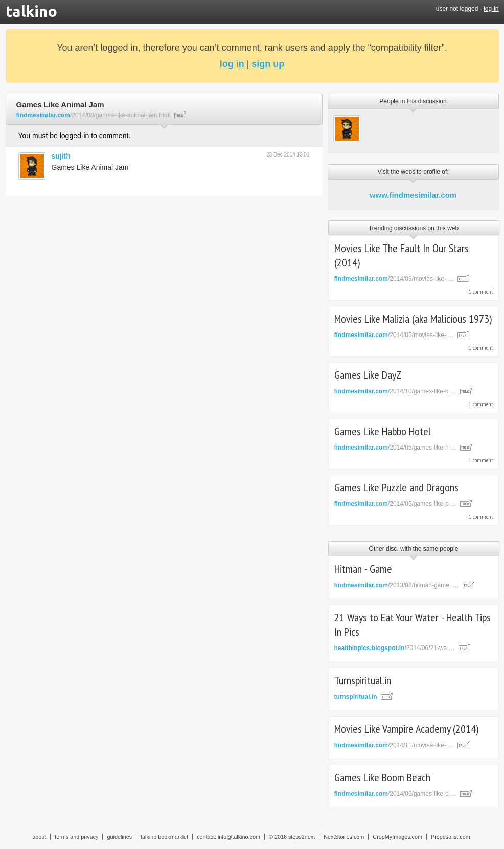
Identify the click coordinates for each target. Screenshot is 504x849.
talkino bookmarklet (164, 837)
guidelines (119, 837)
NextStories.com (344, 837)
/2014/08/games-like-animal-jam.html (94, 115)
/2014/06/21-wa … (395, 648)
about (39, 837)
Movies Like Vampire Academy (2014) (406, 729)
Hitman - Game (363, 569)
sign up (268, 64)
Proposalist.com (451, 837)
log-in (491, 9)
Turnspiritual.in (363, 680)
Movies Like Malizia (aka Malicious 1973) (413, 319)
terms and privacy (76, 837)
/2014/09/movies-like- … (394, 279)
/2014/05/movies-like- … (394, 335)
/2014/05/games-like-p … (395, 504)
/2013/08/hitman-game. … (397, 585)
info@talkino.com (239, 837)
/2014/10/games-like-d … (395, 391)
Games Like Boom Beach (382, 777)
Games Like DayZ (368, 375)
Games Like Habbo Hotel (383, 431)
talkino (31, 11)
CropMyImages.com (397, 837)
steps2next (302, 837)
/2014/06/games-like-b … (395, 794)
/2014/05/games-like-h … (395, 448)
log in (232, 64)
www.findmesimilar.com (413, 195)
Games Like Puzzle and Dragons (396, 487)
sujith (61, 156)
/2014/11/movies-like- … (394, 745)
